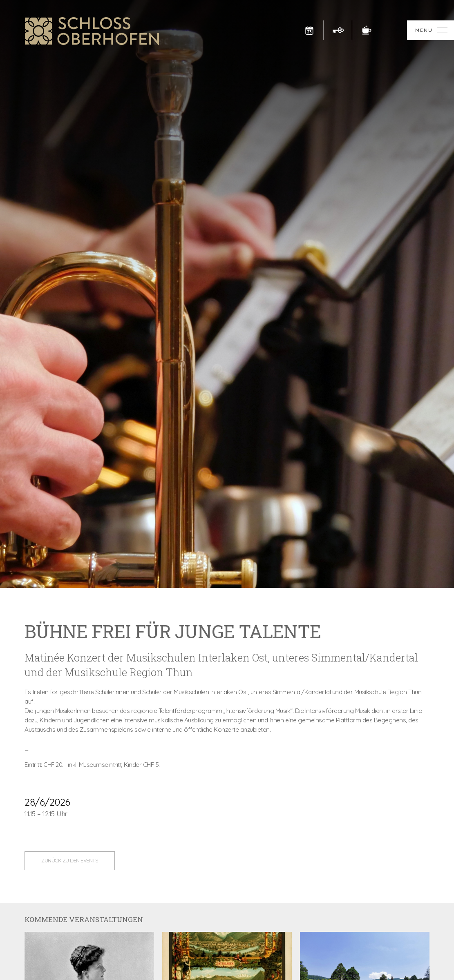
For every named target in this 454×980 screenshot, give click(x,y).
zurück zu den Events (70, 860)
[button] (431, 30)
